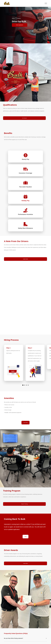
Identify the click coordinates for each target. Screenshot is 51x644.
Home (13, 18)
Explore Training (24, 504)
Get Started (24, 118)
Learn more (25, 259)
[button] (24, 3)
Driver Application (20, 25)
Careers (19, 18)
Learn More (25, 423)
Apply (25, 537)
